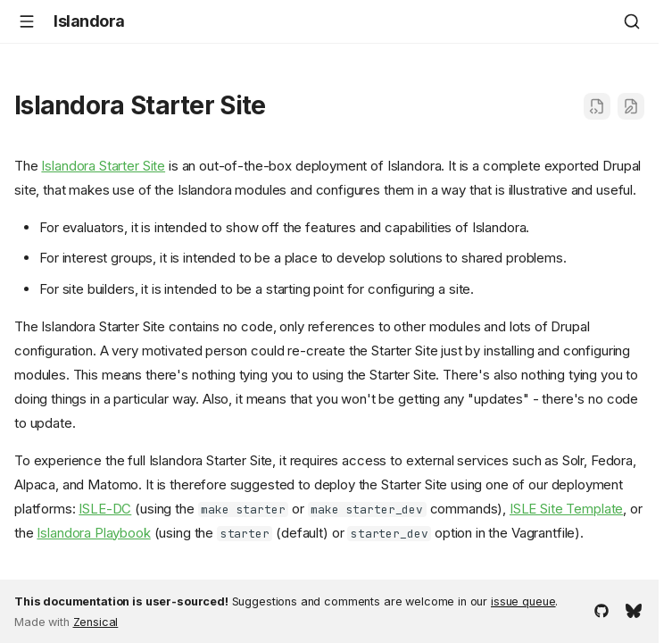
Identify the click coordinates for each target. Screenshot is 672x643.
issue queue (523, 601)
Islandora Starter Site (103, 166)
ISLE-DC (105, 509)
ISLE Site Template (566, 509)
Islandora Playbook (93, 533)
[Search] (632, 21)
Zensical (96, 622)
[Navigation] (27, 21)
